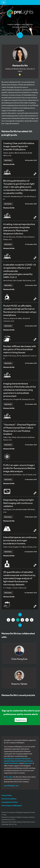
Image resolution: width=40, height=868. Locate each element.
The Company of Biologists (12, 805)
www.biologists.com (11, 786)
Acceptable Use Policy (10, 802)
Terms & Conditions (9, 799)
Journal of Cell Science (22, 758)
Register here (21, 720)
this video (9, 777)
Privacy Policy (7, 795)
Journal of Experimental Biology (15, 761)
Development (9, 758)
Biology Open (28, 763)
